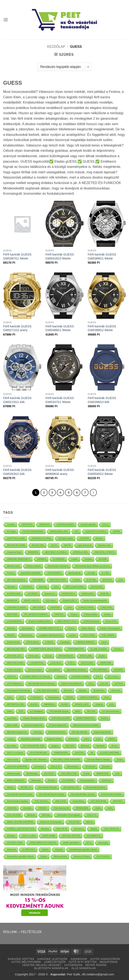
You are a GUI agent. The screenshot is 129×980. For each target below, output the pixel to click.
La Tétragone (37, 711)
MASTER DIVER (58, 580)
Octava (74, 614)
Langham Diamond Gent (51, 635)
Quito (10, 697)
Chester (118, 649)
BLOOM (103, 559)
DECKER (70, 746)
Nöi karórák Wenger (47, 787)
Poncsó (11, 573)
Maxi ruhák (12, 725)
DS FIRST (49, 773)
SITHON (119, 684)
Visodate (27, 808)
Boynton (106, 767)
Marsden (11, 587)
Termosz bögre (35, 670)
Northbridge (32, 773)
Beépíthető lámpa (57, 732)
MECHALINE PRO (16, 649)
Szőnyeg (38, 732)
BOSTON (107, 580)
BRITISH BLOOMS (16, 545)
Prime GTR (111, 621)
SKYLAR (91, 711)
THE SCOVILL (42, 801)
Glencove (116, 690)
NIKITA (67, 545)
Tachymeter (27, 635)
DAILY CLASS (29, 836)
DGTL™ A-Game (15, 753)
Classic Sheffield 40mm (40, 621)
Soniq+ (49, 656)
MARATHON (102, 773)
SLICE (54, 545)
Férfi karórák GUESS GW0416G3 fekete (60, 256)
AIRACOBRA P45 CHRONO (43, 843)
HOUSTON (74, 822)
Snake (102, 656)
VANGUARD (88, 594)
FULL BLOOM (14, 815)
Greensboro (78, 801)
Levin (69, 607)
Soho (110, 808)
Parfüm (105, 718)
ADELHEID (61, 801)
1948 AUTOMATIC (89, 697)
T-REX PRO (106, 607)
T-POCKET (36, 697)
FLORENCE (59, 559)
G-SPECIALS (29, 850)
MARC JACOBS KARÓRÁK (20, 822)
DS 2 (91, 684)
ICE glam (11, 531)
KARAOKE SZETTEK (21, 959)
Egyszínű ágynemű (33, 725)
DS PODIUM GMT (39, 753)
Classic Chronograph (110, 628)
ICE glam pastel (66, 538)
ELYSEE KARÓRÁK (110, 753)
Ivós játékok (54, 670)
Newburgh (36, 780)
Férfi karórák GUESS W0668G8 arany (60, 472)
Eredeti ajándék (88, 524)
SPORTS (11, 677)
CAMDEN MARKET (85, 642)
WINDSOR (12, 601)
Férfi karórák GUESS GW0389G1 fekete (102, 256)
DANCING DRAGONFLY (19, 559)
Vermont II (79, 829)
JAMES (111, 739)
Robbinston (99, 690)
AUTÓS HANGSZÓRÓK (105, 959)
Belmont (85, 746)
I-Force (71, 628)
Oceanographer (88, 780)
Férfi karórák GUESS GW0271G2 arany (17, 328)
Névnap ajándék (80, 732)
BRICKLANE (86, 656)
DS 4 (98, 677)
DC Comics (113, 677)
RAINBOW (33, 552)
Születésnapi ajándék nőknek (83, 850)
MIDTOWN (12, 614)
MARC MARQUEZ (16, 780)
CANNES (42, 559)
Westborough (13, 773)
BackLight (103, 843)
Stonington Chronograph (69, 815)
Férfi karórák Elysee (59, 711)
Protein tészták (14, 670)
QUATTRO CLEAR (16, 538)
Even (99, 739)
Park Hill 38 (62, 829)
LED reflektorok (14, 684)
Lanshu (73, 635)
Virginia (99, 704)
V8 (92, 753)
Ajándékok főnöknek (76, 670)
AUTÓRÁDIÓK (73, 965)
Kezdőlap (56, 47)
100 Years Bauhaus (16, 580)
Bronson (68, 690)
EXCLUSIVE (89, 635)
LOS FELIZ (56, 663)
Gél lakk (91, 573)
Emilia (120, 760)
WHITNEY (118, 801)
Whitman (46, 815)
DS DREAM (68, 780)
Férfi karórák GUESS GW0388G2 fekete (102, 328)
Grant (87, 739)
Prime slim (34, 656)
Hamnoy (43, 587)
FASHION (12, 808)
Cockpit (76, 580)
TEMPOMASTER (75, 649)
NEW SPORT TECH (67, 621)
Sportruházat (74, 573)
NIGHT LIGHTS (32, 601)
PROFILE (59, 614)
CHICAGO (27, 587)
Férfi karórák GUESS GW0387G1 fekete (17, 256)
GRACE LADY (82, 704)
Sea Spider (27, 628)
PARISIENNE (82, 808)
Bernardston (73, 767)
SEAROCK (45, 524)
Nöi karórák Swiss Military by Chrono (92, 566)
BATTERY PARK (15, 843)
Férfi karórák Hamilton (112, 794)
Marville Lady (104, 545)
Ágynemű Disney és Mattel (86, 725)
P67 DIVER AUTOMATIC (36, 614)
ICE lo (105, 524)
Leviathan (12, 718)
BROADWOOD (66, 656)
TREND (69, 697)
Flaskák (59, 850)
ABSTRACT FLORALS (56, 552)
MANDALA (49, 704)
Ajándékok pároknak (31, 739)
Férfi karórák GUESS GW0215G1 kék (17, 400)
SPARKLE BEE (81, 552)
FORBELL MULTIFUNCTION (21, 829)
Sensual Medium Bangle (98, 760)
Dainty (87, 773)
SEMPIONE (106, 663)
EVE (21, 711)
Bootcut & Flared (82, 856)
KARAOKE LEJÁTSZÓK (53, 959)
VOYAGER (33, 594)
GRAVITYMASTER (85, 718)
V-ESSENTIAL (37, 663)
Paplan (44, 856)
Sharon (11, 787)
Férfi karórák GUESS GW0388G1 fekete (60, 328)
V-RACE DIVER (86, 607)
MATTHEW (38, 607)
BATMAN (119, 670)
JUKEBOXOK (79, 959)
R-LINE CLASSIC (99, 649)
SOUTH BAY (87, 663)
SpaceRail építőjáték (31, 573)
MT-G (89, 843)
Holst (56, 587)
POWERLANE (14, 594)
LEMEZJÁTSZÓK (55, 962)
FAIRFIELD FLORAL (41, 538)
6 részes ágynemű (58, 725)
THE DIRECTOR (69, 773)
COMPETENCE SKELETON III (46, 649)
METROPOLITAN (15, 704)
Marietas (45, 829)
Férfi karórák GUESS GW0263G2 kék (17, 472)
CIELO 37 (92, 815)
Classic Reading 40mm (34, 718)
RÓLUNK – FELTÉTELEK (23, 932)
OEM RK (105, 594)
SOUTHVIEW (103, 856)
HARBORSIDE (61, 753)
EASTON (79, 753)
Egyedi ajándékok (103, 732)
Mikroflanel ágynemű (17, 732)
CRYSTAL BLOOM (61, 718)
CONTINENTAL (15, 621)
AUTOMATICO (94, 836)
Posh (107, 697)
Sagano (55, 746)
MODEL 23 (26, 787)
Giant (10, 711)
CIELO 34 (56, 767)
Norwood (11, 850)
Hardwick (100, 746)
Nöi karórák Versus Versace (42, 684)
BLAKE (65, 704)
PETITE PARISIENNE (33, 531)
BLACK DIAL (38, 545)
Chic (118, 773)
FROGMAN (38, 580)
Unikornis (73, 739)
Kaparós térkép (54, 739)
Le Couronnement (111, 711)
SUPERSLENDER (65, 524)
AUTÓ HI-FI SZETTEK (83, 962)
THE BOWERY (54, 573)
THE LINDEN (108, 635)
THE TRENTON (111, 829)
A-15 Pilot (91, 580)
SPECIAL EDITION (71, 836)
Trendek (11, 524)
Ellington (11, 836)
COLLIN (104, 684)
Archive (99, 538)
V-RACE (49, 642)
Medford (31, 815)
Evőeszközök (13, 642)
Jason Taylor (87, 628)
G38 (121, 580)
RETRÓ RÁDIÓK (96, 965)
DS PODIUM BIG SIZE (34, 746)
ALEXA (34, 704)
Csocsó (11, 739)
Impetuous (39, 767)
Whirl (78, 711)
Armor (114, 746)
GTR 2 (71, 663)
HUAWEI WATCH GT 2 (50, 628)
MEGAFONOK (109, 962)
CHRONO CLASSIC (17, 607)
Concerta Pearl (14, 552)
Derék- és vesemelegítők (95, 601)
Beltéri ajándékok (71, 843)
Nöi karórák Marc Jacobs (83, 794)
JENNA (116, 531)
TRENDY (43, 808)
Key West (12, 746)
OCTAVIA (84, 538)
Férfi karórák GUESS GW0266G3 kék (102, 400)
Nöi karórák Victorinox (58, 566)
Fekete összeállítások (72, 684)
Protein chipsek (34, 566)
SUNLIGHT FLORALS (96, 531)
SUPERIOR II (68, 594)
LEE (112, 704)
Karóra (45, 850)
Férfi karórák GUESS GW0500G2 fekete (102, 472)
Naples (94, 829)
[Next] (93, 493)
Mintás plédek (61, 856)
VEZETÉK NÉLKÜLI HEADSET (42, 965)
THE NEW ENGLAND (47, 690)
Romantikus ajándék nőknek (20, 856)
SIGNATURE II (70, 601)
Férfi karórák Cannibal (17, 801)
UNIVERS (55, 607)
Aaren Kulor (13, 760)
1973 (21, 697)
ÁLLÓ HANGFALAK (84, 968)
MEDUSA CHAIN (15, 663)
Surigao (88, 559)
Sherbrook (90, 767)
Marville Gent (13, 566)
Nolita (98, 808)
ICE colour (51, 601)
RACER (11, 635)
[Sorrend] (64, 67)
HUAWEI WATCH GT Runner (36, 677)
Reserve (11, 628)
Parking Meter (91, 614)
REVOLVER (97, 587)
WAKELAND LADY (59, 531)
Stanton (52, 780)
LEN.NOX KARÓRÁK (17, 767)
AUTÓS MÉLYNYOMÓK (26, 962)
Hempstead (54, 697)
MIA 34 (90, 822)
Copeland (65, 642)
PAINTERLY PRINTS (104, 552)
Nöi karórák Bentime (96, 787)
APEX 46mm (33, 642)
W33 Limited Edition (75, 587)
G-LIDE (106, 573)
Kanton (108, 614)
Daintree (61, 677)
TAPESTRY (27, 524)
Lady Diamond (84, 545)
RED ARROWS (100, 670)
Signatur (83, 690)
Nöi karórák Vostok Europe (20, 794)
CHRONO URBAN (81, 677)
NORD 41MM (49, 836)
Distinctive (107, 780)
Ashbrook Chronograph (51, 822)
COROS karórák (91, 621)
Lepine (75, 559)
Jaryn (104, 642)
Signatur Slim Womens (36, 760)
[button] (6, 20)
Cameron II (50, 594)
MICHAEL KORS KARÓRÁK (67, 760)
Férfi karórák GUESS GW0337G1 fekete (60, 400)
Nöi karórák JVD (71, 787)
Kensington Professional (19, 690)
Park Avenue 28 (61, 808)
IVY (77, 531)
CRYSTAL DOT (14, 656)
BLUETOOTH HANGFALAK (51, 968)
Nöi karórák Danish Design (52, 794)
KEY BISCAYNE (98, 801)
